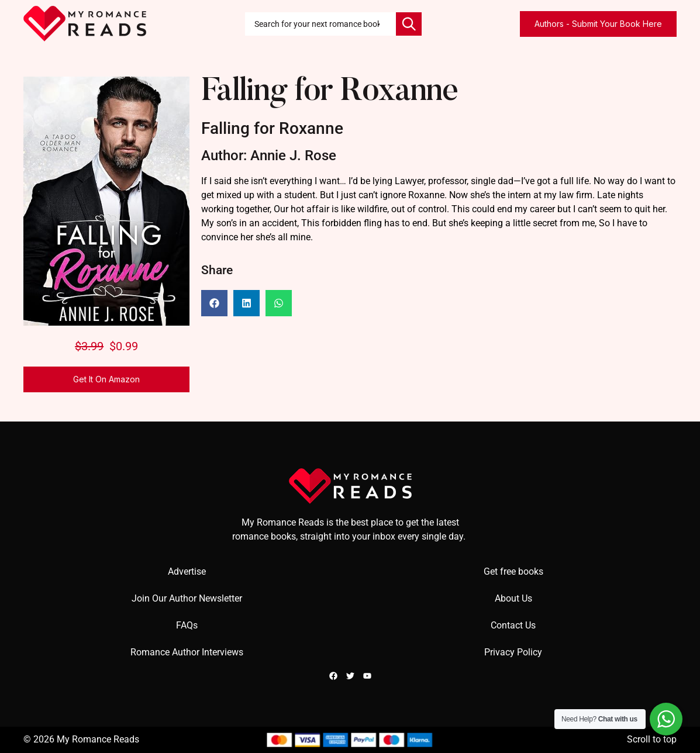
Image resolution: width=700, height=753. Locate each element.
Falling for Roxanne (330, 93)
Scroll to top (652, 739)
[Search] (409, 24)
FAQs (187, 625)
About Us (513, 598)
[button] (214, 303)
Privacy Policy (513, 652)
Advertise (187, 571)
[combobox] (320, 24)
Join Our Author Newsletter (187, 598)
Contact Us (513, 625)
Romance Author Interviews (187, 652)
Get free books (513, 571)
